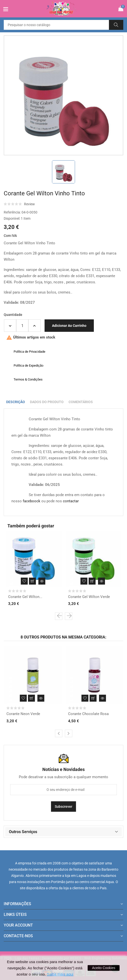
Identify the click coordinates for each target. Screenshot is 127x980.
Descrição (16, 402)
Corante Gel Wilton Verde (89, 597)
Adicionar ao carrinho (69, 326)
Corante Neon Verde (23, 714)
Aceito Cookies (104, 968)
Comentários (81, 402)
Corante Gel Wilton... (25, 597)
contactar (71, 501)
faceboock (32, 501)
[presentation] (59, 616)
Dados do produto (47, 402)
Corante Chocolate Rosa (88, 714)
